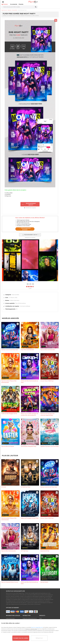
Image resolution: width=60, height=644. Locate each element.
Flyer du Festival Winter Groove (10, 581)
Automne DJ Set (45, 549)
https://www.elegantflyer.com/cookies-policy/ (46, 629)
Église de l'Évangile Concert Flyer (30, 517)
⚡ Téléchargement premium (25, 228)
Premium (39, 2)
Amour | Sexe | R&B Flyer (47, 379)
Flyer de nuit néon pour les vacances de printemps (47, 413)
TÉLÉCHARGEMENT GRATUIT (29, 203)
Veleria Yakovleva (15, 299)
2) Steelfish (8, 193)
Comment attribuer (25, 305)
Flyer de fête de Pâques (8, 445)
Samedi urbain (44, 581)
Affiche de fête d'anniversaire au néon (29, 380)
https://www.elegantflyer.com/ (37, 627)
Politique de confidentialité (48, 632)
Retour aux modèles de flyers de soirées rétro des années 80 (30, 413)
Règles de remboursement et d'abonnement (30, 618)
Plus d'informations (20, 302)
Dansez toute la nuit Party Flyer (10, 348)
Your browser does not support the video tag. (30, 259)
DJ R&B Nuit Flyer (26, 486)
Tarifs (40, 617)
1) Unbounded (9, 192)
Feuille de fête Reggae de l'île (9, 412)
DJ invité (4, 486)
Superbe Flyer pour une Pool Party (50, 445)
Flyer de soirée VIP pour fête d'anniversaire (9, 380)
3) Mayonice (8, 195)
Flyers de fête (15, 293)
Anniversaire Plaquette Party (29, 445)
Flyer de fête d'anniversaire (48, 348)
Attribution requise (30, 206)
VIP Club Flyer (25, 549)
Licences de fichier (10, 617)
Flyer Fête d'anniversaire (27, 348)
